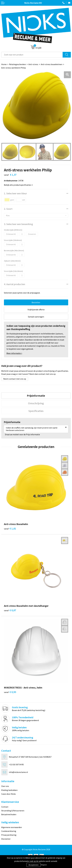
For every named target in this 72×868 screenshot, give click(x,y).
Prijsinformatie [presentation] (36, 396)
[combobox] (32, 55)
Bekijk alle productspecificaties (18, 185)
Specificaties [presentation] (36, 411)
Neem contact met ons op (15, 379)
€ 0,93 (10, 692)
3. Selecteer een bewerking (18, 224)
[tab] (36, 396)
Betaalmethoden (9, 814)
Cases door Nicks (9, 794)
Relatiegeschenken (18, 64)
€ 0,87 (10, 610)
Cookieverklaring (9, 831)
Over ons (5, 786)
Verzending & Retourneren (13, 811)
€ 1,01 (10, 528)
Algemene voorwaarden (12, 827)
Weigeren (44, 865)
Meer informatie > (14, 353)
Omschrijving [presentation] (36, 403)
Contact (5, 807)
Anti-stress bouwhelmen (52, 64)
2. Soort (8, 209)
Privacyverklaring (9, 835)
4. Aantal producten (15, 284)
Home (4, 64)
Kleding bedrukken (9, 790)
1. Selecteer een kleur (15, 193)
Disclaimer (6, 839)
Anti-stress (33, 64)
